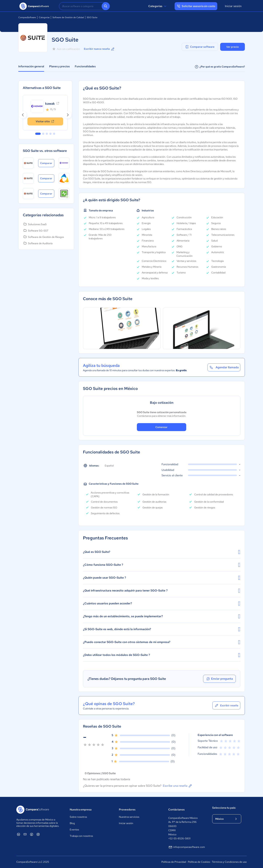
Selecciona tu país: (224, 808)
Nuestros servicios (129, 817)
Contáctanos (176, 810)
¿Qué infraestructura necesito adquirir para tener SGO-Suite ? (162, 591)
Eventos (74, 830)
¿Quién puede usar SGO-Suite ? (162, 578)
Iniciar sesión (233, 6)
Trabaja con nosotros (81, 836)
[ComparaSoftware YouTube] (25, 834)
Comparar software (200, 47)
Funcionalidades (85, 66)
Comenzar (161, 427)
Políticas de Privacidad (174, 862)
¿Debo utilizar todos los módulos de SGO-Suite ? (162, 655)
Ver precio (233, 47)
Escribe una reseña (178, 786)
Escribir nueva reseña (99, 49)
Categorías (158, 6)
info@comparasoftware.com (187, 847)
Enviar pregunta (219, 679)
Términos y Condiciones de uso (229, 862)
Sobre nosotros (78, 817)
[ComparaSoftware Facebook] (32, 834)
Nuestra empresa (81, 810)
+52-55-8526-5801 (179, 838)
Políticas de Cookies (199, 862)
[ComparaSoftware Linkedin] (19, 834)
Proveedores (127, 810)
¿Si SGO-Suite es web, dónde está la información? (162, 629)
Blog (72, 823)
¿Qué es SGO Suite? (162, 552)
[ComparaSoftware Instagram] (38, 834)
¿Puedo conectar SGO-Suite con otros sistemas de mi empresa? (162, 642)
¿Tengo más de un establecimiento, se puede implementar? (162, 616)
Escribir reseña (226, 705)
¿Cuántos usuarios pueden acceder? (162, 603)
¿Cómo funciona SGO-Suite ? (162, 565)
